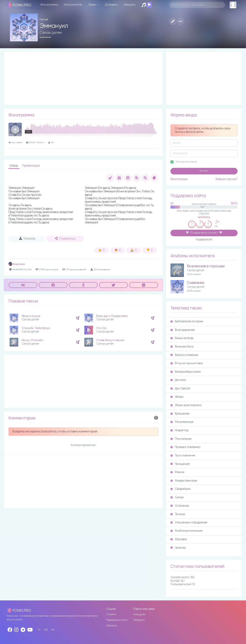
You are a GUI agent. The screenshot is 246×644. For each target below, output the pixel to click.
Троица (178, 514)
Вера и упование (184, 355)
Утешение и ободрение (189, 523)
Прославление (183, 455)
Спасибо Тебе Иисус (36, 328)
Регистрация (179, 179)
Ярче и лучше (31, 316)
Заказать (129, 5)
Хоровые (179, 539)
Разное (177, 472)
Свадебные (180, 489)
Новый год (179, 430)
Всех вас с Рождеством (112, 316)
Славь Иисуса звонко (110, 340)
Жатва (177, 397)
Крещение (180, 414)
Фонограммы (49, 5)
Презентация (31, 166)
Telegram (139, 620)
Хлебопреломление (187, 531)
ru (39, 629)
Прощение (180, 464)
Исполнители (73, 5)
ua (46, 629)
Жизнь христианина (186, 405)
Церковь (178, 548)
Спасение (180, 506)
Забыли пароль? (226, 179)
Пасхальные (181, 439)
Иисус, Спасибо (32, 340)
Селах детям (51, 33)
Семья (177, 497)
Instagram (139, 614)
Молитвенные (182, 422)
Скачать (27, 239)
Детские (178, 380)
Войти (204, 171)
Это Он (101, 328)
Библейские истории (187, 321)
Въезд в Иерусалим (186, 372)
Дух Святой (180, 388)
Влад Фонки (17, 264)
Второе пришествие (187, 363)
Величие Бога (182, 347)
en (53, 629)
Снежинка (196, 283)
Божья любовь (182, 338)
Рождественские (184, 481)
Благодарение (183, 330)
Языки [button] (93, 5)
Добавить (111, 5)
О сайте (111, 614)
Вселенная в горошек (206, 266)
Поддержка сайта (117, 620)
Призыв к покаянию (185, 447)
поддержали (204, 240)
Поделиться (65, 239)
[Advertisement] (83, 78)
